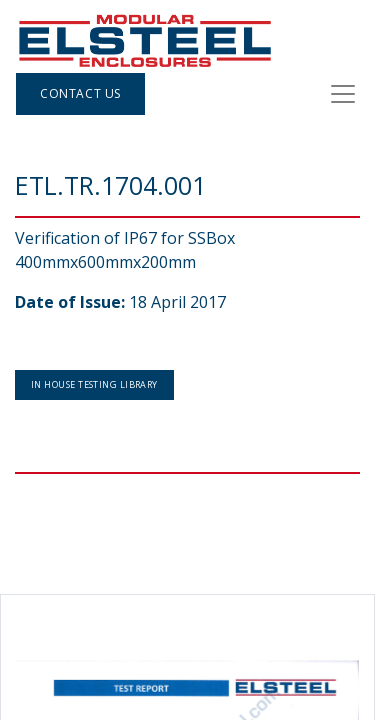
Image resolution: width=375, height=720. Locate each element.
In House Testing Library (94, 384)
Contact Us (80, 93)
